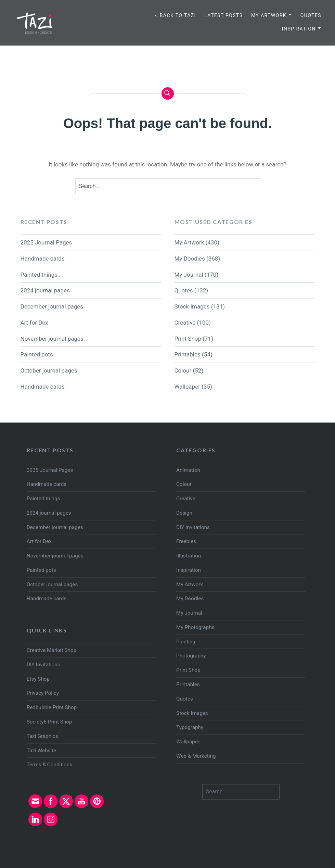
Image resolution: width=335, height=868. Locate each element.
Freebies (186, 541)
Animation (188, 470)
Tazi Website (41, 751)
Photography (191, 656)
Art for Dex (34, 323)
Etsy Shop (38, 679)
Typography (190, 727)
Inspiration (299, 29)
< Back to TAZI (175, 15)
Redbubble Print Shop (52, 707)
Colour (183, 370)
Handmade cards (43, 259)
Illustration (189, 556)
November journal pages (52, 339)
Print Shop (188, 339)
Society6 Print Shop (49, 722)
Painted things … (42, 275)
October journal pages (49, 370)
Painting (186, 642)
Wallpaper (187, 387)
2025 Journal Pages (46, 242)
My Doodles (190, 259)
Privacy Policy (43, 693)
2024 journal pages (45, 290)
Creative (185, 323)
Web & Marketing (196, 756)
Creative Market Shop (52, 650)
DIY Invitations (193, 527)
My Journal (189, 275)
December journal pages (52, 306)
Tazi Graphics (42, 736)
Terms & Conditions (49, 765)
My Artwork (269, 15)
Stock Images (192, 306)
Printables (188, 354)
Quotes (311, 15)
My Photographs (195, 627)
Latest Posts (223, 15)
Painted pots (37, 354)
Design (184, 513)
